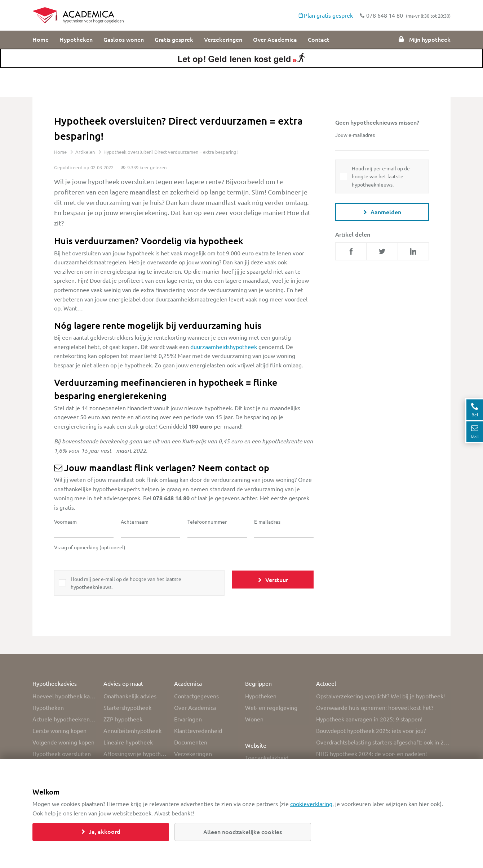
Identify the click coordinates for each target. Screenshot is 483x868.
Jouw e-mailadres (355, 135)
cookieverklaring (311, 804)
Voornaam (65, 522)
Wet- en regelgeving (271, 707)
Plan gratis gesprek (326, 15)
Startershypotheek (127, 707)
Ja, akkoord (101, 831)
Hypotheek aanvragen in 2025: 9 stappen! (369, 719)
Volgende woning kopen (63, 742)
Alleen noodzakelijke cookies (243, 832)
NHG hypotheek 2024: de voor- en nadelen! (371, 753)
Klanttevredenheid (198, 730)
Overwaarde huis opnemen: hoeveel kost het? (375, 707)
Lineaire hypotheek (128, 742)
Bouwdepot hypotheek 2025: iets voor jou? (371, 730)
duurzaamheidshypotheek (224, 346)
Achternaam (135, 522)
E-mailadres (267, 522)
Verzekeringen (223, 39)
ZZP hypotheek (123, 719)
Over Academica (275, 39)
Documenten (191, 742)
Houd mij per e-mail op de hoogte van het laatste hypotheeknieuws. (126, 583)
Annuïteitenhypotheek (132, 730)
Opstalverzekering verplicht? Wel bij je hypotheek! (380, 696)
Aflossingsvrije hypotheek (135, 753)
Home (41, 39)
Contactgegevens (196, 696)
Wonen (254, 719)
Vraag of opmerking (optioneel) (90, 547)
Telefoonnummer (207, 522)
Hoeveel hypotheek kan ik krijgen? (64, 696)
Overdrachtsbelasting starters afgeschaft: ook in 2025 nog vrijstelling (383, 742)
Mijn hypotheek (424, 39)
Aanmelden (382, 212)
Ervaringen (188, 719)
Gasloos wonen (124, 39)
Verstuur (273, 580)
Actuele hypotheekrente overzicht (64, 719)
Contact (319, 39)
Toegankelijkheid (267, 757)
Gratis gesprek (174, 39)
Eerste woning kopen (59, 730)
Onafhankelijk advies (130, 696)
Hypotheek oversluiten (62, 753)
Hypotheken (76, 39)
